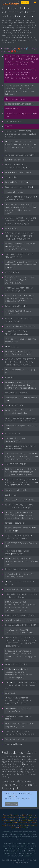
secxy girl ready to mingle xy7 (17, 393)
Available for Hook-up (14, 744)
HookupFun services (13, 121)
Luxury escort (11, 693)
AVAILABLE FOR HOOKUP (15, 464)
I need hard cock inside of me (17, 569)
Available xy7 (10, 377)
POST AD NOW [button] (11, 804)
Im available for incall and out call (18, 182)
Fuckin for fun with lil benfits (16, 490)
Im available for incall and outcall (18, 172)
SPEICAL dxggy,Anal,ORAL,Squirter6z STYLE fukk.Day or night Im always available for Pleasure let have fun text (20, 515)
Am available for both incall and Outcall (21, 620)
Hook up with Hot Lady (14, 192)
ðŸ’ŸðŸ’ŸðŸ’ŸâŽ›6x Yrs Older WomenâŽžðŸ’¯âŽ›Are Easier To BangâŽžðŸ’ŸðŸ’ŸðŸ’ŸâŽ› (18, 701)
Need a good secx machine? (16, 739)
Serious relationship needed (16, 306)
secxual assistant (12, 228)
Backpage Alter (15, 860)
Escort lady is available (14, 405)
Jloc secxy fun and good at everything (20, 589)
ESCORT (9, 126)
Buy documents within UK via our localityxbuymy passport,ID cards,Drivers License (22, 561)
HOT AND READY (12, 272)
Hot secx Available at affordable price (20, 326)
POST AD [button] (25, 2)
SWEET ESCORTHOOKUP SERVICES (20, 500)
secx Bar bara (11, 495)
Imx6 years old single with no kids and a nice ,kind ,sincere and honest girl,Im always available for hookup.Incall (21, 472)
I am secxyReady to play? (15, 523)
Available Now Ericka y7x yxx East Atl (20, 615)
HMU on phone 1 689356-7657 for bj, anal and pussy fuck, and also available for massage (21, 134)
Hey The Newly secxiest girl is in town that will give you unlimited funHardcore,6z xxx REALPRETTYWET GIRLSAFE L (22, 456)
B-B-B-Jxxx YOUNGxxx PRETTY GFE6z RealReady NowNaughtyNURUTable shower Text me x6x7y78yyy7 (21, 221)
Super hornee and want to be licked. (19, 187)
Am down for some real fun (16, 664)
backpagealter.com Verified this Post (20, 104)
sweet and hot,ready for (15, 160)
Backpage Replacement (28, 815)
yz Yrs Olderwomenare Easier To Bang (20, 155)
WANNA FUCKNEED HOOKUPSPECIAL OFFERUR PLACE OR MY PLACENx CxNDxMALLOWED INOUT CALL (21, 362)
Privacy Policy (32, 860)
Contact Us (16, 863)
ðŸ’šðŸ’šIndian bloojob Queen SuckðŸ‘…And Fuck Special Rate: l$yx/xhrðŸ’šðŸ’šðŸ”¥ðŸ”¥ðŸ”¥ (21, 247)
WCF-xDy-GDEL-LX (13, 433)
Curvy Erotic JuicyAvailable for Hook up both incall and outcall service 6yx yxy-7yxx (21, 685)
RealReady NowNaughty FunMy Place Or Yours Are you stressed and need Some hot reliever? (21, 265)
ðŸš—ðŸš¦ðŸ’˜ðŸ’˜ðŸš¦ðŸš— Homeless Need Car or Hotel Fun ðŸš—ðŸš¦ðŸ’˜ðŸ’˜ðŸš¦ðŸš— (20, 280)
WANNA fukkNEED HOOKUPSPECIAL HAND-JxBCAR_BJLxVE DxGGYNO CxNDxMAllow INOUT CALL (20, 298)
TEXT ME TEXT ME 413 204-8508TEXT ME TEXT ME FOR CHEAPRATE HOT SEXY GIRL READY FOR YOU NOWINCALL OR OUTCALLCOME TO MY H (21, 75)
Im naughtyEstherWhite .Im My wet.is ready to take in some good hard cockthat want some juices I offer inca (20, 385)
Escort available (12, 177)
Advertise (24, 863)
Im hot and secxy (12, 347)
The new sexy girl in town (15, 99)
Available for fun (12, 109)
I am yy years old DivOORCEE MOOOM (21, 625)
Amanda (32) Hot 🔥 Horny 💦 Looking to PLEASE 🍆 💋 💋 (19, 50)
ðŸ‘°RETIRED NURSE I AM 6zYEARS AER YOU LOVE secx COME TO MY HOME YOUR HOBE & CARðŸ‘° (20, 236)
